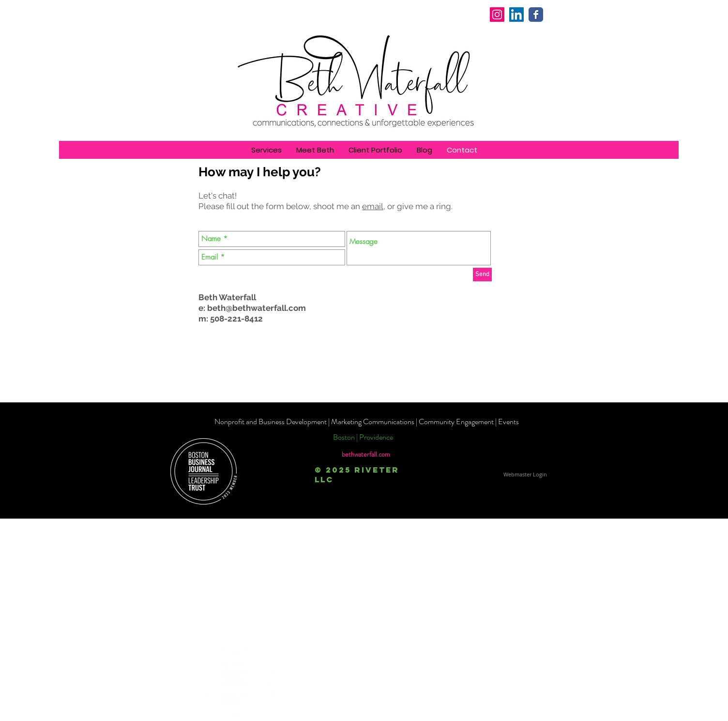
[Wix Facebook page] (536, 15)
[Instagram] (497, 15)
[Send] (482, 275)
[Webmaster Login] (525, 475)
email (373, 206)
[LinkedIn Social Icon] (516, 15)
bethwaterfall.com (366, 454)
